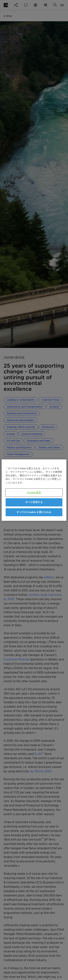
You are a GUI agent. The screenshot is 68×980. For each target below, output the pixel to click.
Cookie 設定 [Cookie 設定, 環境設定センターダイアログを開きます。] (34, 493)
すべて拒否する (34, 502)
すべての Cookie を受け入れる (34, 512)
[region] (34, 490)
